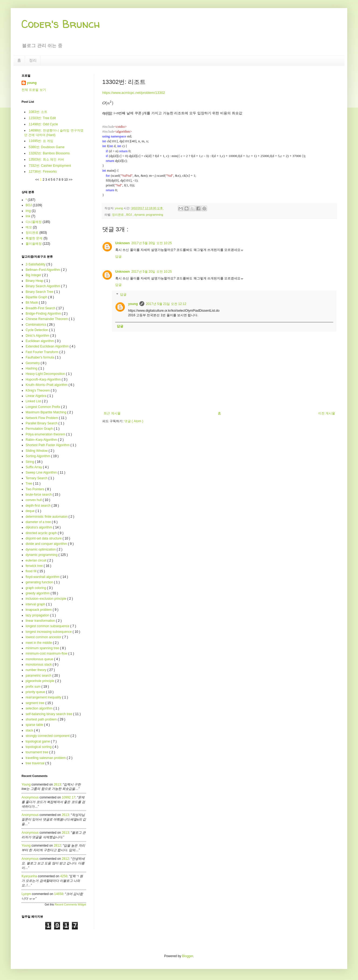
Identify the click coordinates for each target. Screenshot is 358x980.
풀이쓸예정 (34, 244)
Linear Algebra (36, 396)
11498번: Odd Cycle (43, 124)
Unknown (122, 243)
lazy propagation (38, 615)
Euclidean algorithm (40, 341)
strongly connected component (48, 736)
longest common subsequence (48, 626)
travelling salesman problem (46, 758)
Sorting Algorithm (38, 456)
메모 (29, 227)
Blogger (187, 956)
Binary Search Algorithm (43, 286)
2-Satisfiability (36, 264)
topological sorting (39, 747)
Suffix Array (34, 467)
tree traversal (35, 763)
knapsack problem (39, 610)
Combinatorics (36, 325)
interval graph (36, 604)
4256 (64, 876)
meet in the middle (39, 643)
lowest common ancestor (44, 637)
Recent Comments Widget (70, 905)
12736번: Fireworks (43, 172)
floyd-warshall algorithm (43, 577)
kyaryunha (29, 876)
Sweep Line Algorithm (42, 473)
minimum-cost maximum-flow (47, 654)
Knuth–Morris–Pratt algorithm (47, 385)
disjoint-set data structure (44, 538)
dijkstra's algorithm (39, 527)
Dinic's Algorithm (38, 336)
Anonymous (30, 797)
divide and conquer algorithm (47, 544)
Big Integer (34, 275)
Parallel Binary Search (42, 423)
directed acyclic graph (42, 533)
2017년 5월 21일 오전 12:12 (166, 304)
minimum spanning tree (43, 648)
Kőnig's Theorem (38, 390)
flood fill (31, 571)
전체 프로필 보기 (34, 90)
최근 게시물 (112, 413)
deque (31, 511)
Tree (29, 484)
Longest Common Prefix (43, 407)
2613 (57, 784)
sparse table (35, 725)
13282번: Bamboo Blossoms (49, 153)
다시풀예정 (34, 222)
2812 (57, 846)
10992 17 (68, 797)
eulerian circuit (36, 560)
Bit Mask (32, 303)
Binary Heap (35, 281)
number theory (36, 670)
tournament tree (37, 752)
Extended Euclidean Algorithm (48, 346)
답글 (118, 257)
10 (66, 180)
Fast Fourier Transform (42, 352)
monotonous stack (39, 665)
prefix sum (34, 687)
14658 (59, 894)
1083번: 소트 (38, 112)
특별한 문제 (34, 238)
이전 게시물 (327, 413)
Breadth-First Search (41, 308)
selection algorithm (39, 708)
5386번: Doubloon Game (47, 147)
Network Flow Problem (42, 418)
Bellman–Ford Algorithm (43, 270)
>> (71, 180)
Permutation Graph (40, 429)
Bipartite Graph (37, 297)
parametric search (39, 676)
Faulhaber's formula (40, 357)
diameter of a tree (39, 522)
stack (30, 730)
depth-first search (38, 506)
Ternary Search (37, 478)
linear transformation (41, 621)
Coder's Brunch (61, 24)
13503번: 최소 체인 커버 (46, 159)
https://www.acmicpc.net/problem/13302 (134, 93)
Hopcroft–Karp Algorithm (44, 379)
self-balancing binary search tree (49, 714)
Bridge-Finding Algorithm (44, 314)
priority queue (36, 692)
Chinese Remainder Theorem (47, 319)
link (28, 216)
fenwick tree (35, 566)
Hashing (32, 368)
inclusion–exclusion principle (46, 599)
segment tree (35, 703)
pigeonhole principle (40, 681)
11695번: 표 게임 (41, 141)
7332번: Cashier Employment (50, 166)
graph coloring (36, 588)
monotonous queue (40, 659)
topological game (38, 741)
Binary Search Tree (40, 292)
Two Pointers (35, 489)
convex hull (34, 500)
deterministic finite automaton (47, 517)
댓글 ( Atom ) (134, 421)
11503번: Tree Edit (42, 118)
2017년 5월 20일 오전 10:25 (152, 243)
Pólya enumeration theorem (46, 434)
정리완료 (118, 215)
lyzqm (26, 894)
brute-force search (39, 495)
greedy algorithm (38, 593)
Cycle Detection (37, 330)
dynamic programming (149, 215)
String (30, 462)
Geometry (33, 363)
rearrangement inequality (44, 697)
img (28, 211)
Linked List (34, 401)
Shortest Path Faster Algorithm (48, 445)
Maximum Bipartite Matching (46, 412)
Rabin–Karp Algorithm (42, 440)
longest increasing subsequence (49, 632)
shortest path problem (42, 719)
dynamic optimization (41, 549)
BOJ (129, 215)
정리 (33, 60)
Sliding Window (37, 451)
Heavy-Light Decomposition (46, 374)
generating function (40, 582)
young (133, 304)
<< (38, 180)
